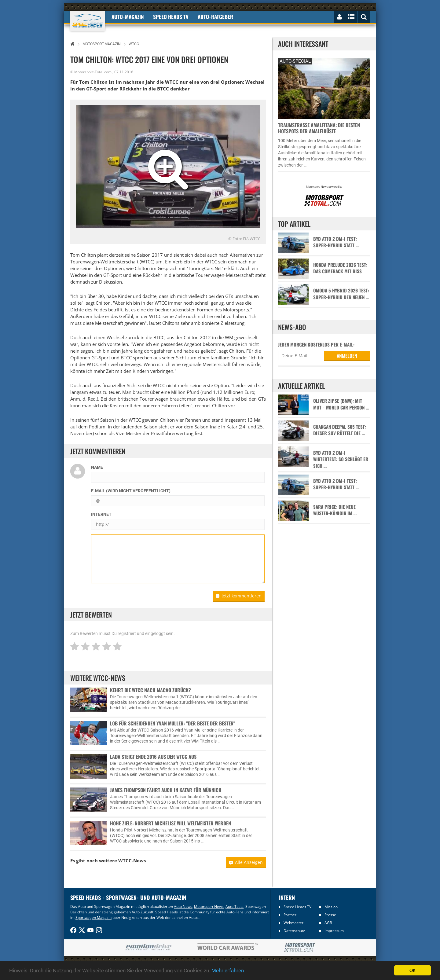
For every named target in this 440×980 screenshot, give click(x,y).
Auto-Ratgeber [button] (215, 17)
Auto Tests (235, 907)
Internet (101, 514)
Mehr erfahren (228, 971)
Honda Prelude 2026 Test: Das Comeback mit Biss (340, 268)
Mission (331, 907)
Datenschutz (294, 931)
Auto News (183, 907)
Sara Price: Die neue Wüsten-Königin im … (335, 510)
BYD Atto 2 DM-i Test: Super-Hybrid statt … (336, 242)
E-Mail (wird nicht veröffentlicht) (131, 491)
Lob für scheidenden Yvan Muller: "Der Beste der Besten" (173, 723)
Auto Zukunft (143, 912)
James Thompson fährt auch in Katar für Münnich (166, 790)
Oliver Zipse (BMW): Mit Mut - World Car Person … (341, 404)
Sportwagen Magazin (94, 918)
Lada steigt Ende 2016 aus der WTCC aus (153, 757)
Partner (290, 915)
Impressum (334, 931)
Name (97, 467)
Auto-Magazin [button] (128, 17)
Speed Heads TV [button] (171, 17)
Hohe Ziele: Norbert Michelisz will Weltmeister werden (170, 823)
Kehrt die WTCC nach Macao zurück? (150, 690)
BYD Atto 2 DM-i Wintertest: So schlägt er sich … (341, 459)
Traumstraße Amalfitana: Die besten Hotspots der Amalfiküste (319, 128)
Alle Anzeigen (246, 862)
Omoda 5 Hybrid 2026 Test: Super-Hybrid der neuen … (341, 294)
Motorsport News (209, 907)
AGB (328, 923)
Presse (330, 915)
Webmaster (293, 923)
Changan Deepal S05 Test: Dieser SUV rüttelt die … (340, 430)
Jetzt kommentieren (239, 596)
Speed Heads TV (297, 907)
